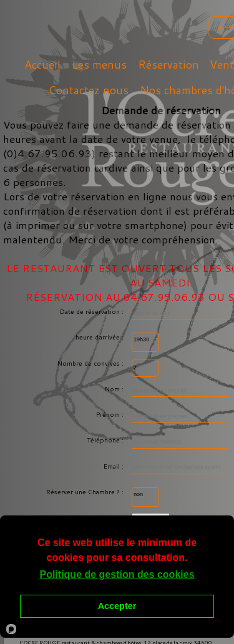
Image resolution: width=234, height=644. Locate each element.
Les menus (99, 65)
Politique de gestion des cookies (117, 574)
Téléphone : (106, 440)
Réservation (168, 65)
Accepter (117, 606)
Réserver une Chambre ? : (86, 492)
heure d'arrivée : (100, 337)
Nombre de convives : (91, 363)
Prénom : (111, 414)
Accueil (42, 65)
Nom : (115, 389)
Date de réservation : (93, 311)
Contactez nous (88, 90)
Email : (115, 466)
